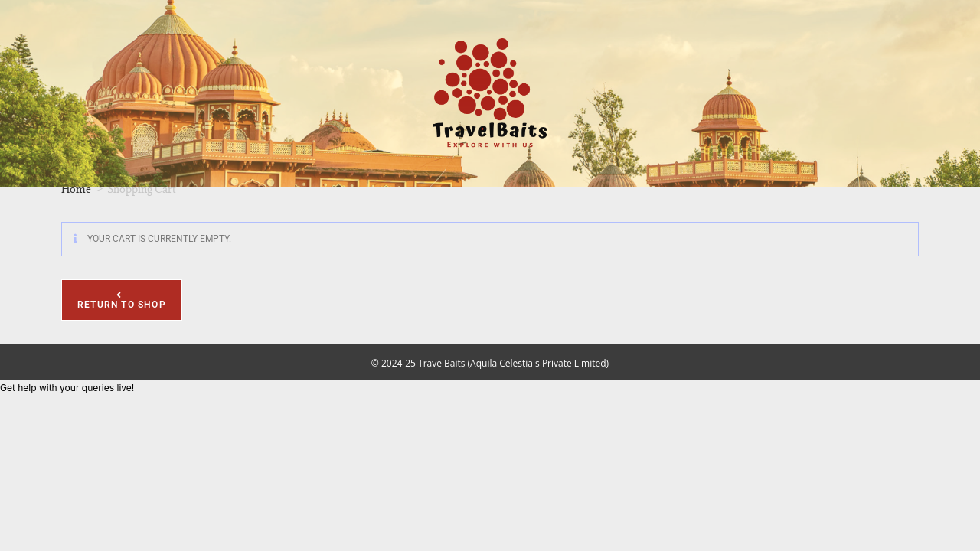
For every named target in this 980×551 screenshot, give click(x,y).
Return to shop (122, 305)
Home (76, 189)
